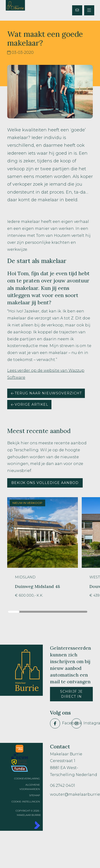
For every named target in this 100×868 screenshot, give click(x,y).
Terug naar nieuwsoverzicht (46, 393)
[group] (43, 551)
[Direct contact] (77, 10)
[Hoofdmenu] (89, 10)
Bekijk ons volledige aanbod (45, 483)
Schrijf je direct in (71, 694)
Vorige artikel (29, 404)
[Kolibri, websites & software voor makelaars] (25, 825)
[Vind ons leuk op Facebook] (59, 723)
